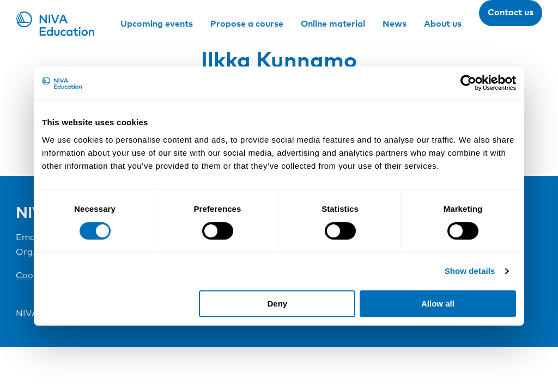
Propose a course (247, 23)
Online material (333, 23)
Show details (470, 271)
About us (443, 23)
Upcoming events (157, 23)
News (395, 23)
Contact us (511, 12)
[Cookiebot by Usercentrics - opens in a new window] (468, 83)
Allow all (438, 304)
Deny (278, 304)
